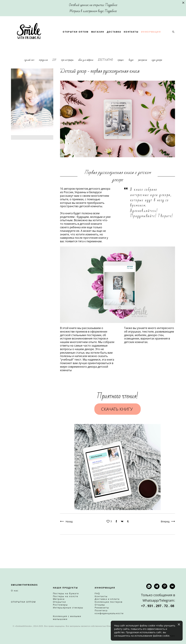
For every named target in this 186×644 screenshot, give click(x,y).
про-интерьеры (68, 70)
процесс (121, 70)
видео (131, 70)
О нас (15, 591)
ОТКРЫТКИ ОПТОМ (96, 35)
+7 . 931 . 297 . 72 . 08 (158, 606)
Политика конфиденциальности (109, 612)
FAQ (97, 594)
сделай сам (30, 70)
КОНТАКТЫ (151, 35)
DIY (55, 70)
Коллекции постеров (109, 602)
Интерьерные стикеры (68, 608)
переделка (44, 70)
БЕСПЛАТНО (106, 70)
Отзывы (100, 605)
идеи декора (157, 70)
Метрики (59, 599)
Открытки (60, 602)
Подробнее (111, 5)
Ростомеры (60, 605)
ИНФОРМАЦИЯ (93, 39)
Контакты (101, 596)
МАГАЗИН (118, 35)
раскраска (143, 70)
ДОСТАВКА (134, 35)
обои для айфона (86, 70)
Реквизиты (102, 608)
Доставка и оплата (107, 599)
